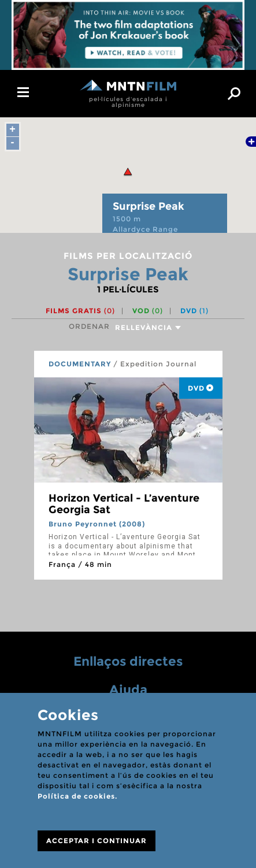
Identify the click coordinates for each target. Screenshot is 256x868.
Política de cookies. (77, 796)
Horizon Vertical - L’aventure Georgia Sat (124, 504)
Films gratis (80, 311)
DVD (194, 311)
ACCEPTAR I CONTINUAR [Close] (97, 841)
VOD (148, 311)
